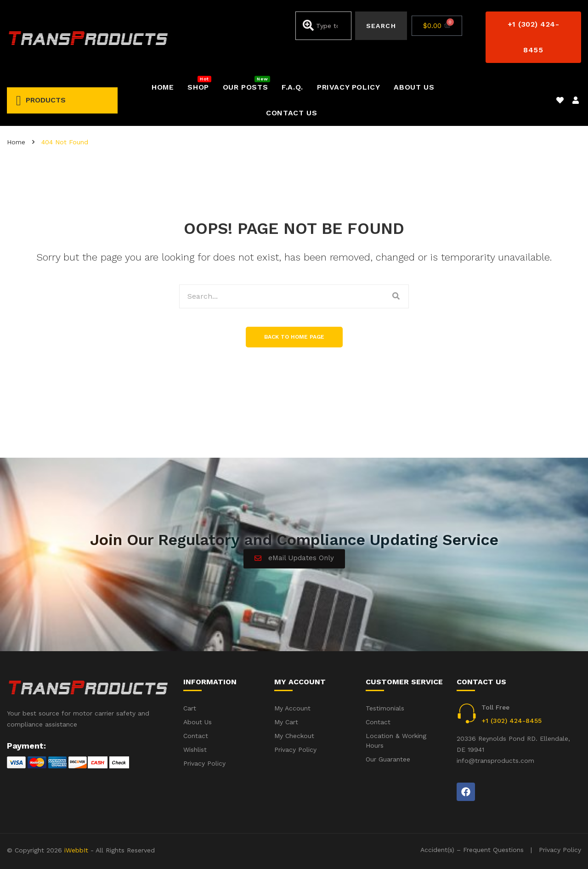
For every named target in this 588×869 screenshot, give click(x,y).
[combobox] (323, 26)
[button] (533, 37)
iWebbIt (76, 850)
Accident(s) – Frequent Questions (472, 850)
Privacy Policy (560, 850)
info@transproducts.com (495, 761)
